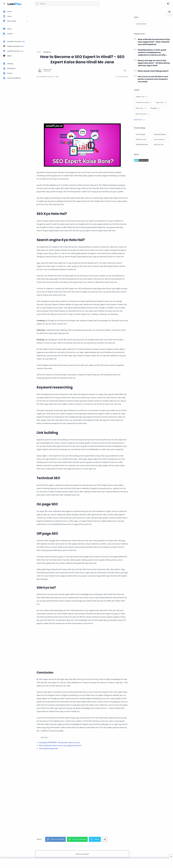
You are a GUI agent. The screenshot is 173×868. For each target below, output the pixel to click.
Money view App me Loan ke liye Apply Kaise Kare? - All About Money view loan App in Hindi (154, 63)
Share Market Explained (48, 748)
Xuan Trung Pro (159, 139)
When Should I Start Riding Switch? (153, 71)
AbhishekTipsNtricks (161, 134)
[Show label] (140, 120)
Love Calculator (141, 24)
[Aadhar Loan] (141, 97)
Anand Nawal (141, 134)
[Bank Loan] (141, 108)
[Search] (67, 4)
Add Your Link (159, 144)
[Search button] (37, 4)
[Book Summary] (142, 114)
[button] (168, 4)
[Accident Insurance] (144, 102)
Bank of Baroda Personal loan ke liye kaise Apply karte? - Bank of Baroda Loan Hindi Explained (154, 42)
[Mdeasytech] (48, 70)
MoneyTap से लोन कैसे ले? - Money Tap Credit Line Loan (60, 742)
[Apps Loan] (161, 102)
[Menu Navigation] (4, 4)
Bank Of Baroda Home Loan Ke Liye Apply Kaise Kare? (60, 745)
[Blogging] (155, 108)
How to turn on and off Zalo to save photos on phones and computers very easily (153, 79)
